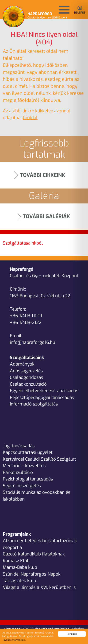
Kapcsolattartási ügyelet (28, 452)
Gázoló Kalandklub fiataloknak (34, 554)
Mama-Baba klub (20, 567)
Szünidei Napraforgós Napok (32, 574)
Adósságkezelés (26, 371)
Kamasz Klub (16, 561)
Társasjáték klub (19, 581)
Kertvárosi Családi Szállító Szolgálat (39, 459)
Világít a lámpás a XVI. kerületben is (39, 587)
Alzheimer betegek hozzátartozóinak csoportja (40, 544)
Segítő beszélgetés (22, 486)
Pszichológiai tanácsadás (28, 479)
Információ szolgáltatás (34, 404)
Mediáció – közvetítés (24, 466)
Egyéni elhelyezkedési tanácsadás (44, 391)
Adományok (22, 364)
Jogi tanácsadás (19, 446)
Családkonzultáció (28, 384)
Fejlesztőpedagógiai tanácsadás (42, 397)
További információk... (14, 640)
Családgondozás (27, 377)
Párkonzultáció (18, 472)
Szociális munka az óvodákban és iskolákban (37, 496)
